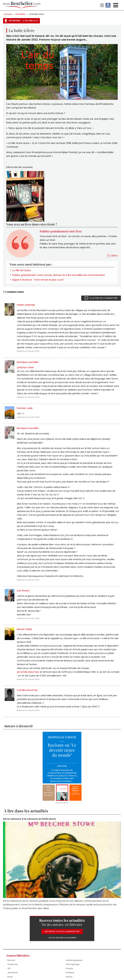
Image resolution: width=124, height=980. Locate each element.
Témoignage (73, 964)
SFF (9, 968)
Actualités (20, 14)
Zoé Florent (23, 591)
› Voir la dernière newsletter (62, 938)
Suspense (13, 964)
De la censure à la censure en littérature (29, 819)
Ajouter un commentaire (104, 298)
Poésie (69, 968)
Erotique (70, 972)
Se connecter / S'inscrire (102, 5)
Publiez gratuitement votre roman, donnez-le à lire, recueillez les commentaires (59, 275)
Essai (10, 977)
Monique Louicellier (28, 362)
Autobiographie (74, 960)
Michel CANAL (25, 629)
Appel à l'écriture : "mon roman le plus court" (38, 280)
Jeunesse (13, 972)
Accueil (8, 14)
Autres (69, 977)
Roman (11, 960)
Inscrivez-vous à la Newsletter (62, 931)
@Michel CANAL (25, 367)
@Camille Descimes (28, 672)
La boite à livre (37, 14)
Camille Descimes (27, 690)
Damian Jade (25, 408)
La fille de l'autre (22, 270)
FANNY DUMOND (26, 305)
